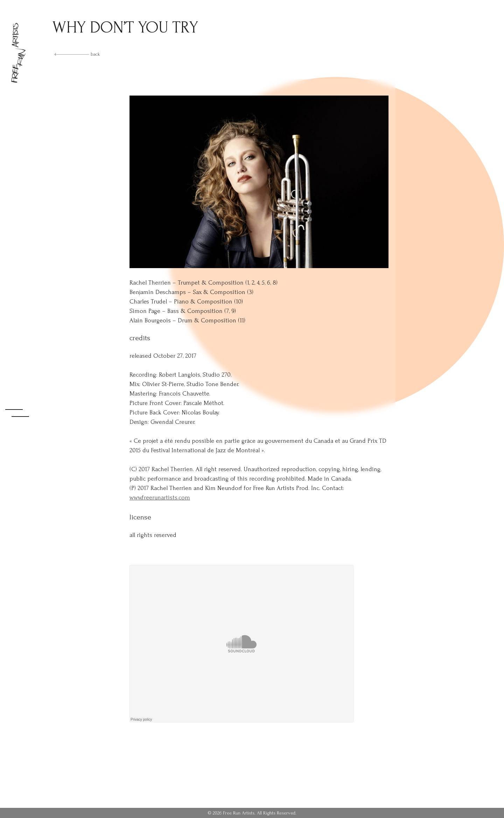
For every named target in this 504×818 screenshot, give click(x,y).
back (77, 54)
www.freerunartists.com (160, 498)
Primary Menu (18, 409)
